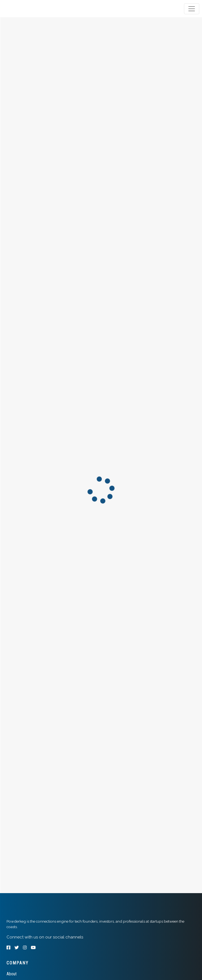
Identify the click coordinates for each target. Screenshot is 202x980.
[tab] (25, 9)
